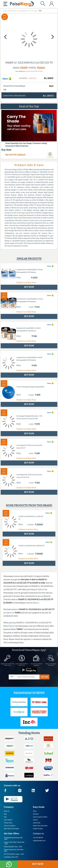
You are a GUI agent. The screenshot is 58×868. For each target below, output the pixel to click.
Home (35, 811)
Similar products (29, 259)
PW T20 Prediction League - (14, 854)
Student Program (38, 829)
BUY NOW (38, 864)
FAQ (5, 817)
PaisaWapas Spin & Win (11, 857)
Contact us (38, 834)
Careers (35, 820)
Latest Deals (37, 823)
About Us (7, 811)
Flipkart (41, 68)
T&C (5, 90)
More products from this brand (29, 505)
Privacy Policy (8, 823)
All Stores (36, 814)
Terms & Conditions (10, 826)
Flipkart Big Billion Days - (13, 847)
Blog (5, 814)
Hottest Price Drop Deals (40, 826)
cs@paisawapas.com (39, 841)
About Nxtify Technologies (12, 829)
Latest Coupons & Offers (40, 817)
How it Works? (8, 820)
